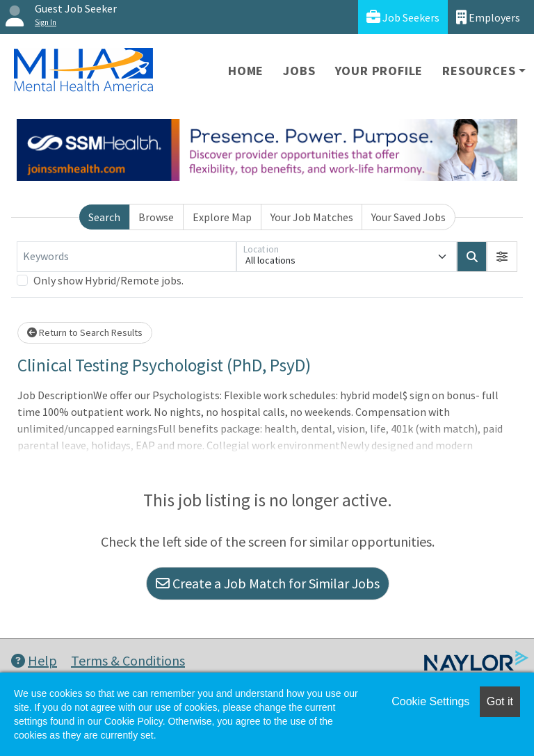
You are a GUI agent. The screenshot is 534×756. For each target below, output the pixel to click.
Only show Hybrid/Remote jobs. (108, 280)
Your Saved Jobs (408, 217)
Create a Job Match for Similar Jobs (268, 583)
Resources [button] (479, 71)
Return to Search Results (85, 332)
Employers (488, 17)
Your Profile (379, 71)
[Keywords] (127, 257)
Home (246, 71)
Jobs (299, 71)
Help (34, 660)
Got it (500, 701)
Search (104, 217)
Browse (156, 217)
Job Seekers (403, 17)
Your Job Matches (312, 217)
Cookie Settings (430, 701)
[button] (502, 257)
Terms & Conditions (128, 660)
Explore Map (222, 217)
